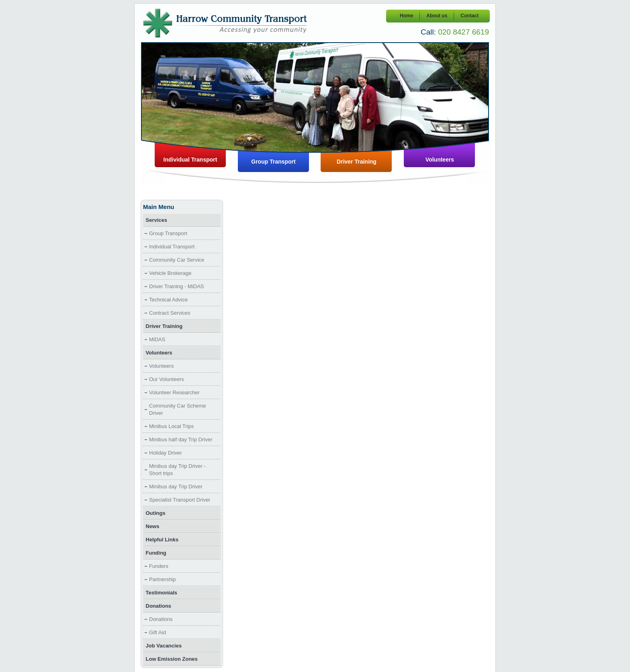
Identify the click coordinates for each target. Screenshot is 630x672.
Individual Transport (190, 160)
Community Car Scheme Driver (178, 409)
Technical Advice (168, 300)
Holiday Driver (166, 453)
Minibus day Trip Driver (176, 487)
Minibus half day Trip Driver (181, 439)
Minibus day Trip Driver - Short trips (177, 470)
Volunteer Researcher (174, 392)
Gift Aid (157, 632)
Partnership (162, 579)
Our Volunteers (167, 379)
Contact (469, 16)
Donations (159, 606)
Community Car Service (177, 260)
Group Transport (273, 162)
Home (406, 16)
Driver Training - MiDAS (177, 286)
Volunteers (440, 160)
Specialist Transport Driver (180, 500)
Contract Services (170, 313)
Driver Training (357, 162)
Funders (159, 566)
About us (437, 16)
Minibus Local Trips (171, 426)
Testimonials (162, 593)
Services (157, 220)
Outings (156, 513)
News (153, 526)
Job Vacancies (164, 646)
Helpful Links (162, 540)
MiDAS (157, 339)
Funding (156, 553)
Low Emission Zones (172, 659)
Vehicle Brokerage (170, 273)
